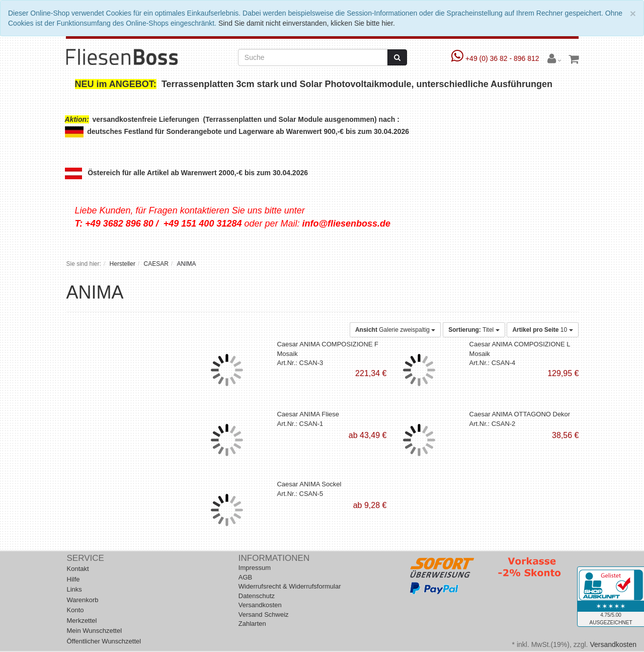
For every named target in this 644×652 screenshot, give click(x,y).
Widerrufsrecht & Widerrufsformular (290, 586)
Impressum (255, 568)
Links (74, 589)
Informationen (274, 558)
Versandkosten (260, 605)
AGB (245, 577)
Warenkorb (83, 600)
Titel (474, 330)
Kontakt (78, 569)
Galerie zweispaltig (395, 330)
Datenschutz (257, 596)
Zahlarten (252, 624)
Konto (75, 610)
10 (542, 330)
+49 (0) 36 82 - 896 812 (496, 58)
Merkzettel (82, 621)
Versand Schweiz (264, 614)
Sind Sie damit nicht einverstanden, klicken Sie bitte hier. (307, 23)
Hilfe (73, 579)
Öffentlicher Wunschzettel (104, 641)
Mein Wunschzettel (95, 631)
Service (86, 558)
